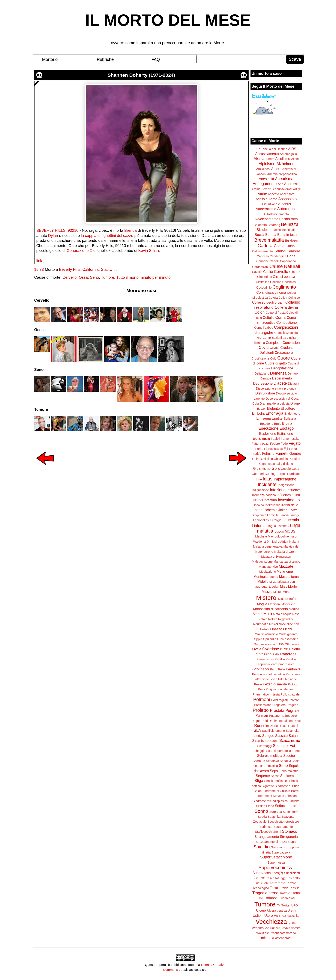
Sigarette (268, 786)
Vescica (258, 928)
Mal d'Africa (280, 542)
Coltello (268, 318)
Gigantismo (262, 468)
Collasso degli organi (268, 302)
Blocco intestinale (283, 230)
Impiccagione (285, 479)
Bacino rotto (288, 219)
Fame (285, 439)
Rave (297, 721)
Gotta (295, 469)
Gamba (295, 453)
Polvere (294, 700)
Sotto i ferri (290, 812)
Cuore (284, 358)
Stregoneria (289, 837)
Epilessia (290, 418)
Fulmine (268, 453)
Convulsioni (292, 343)
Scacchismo (290, 741)
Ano (280, 184)
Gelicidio (267, 459)
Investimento (289, 500)
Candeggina (278, 256)
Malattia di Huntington (276, 557)
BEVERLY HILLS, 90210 (57, 230)
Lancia (284, 515)
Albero (270, 159)
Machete (261, 536)
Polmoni (262, 699)
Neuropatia (261, 624)
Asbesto (273, 194)
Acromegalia (288, 154)
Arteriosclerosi (282, 189)
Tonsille (294, 888)
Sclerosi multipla (270, 756)
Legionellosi (261, 520)
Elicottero (288, 408)
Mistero (266, 598)
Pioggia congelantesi (280, 689)
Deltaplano (262, 373)
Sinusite (294, 801)
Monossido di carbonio (270, 609)
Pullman (262, 715)
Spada (262, 817)
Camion (280, 251)
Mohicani (274, 604)
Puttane (274, 716)
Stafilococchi (264, 832)
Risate (283, 726)
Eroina (287, 423)
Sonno (261, 811)
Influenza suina (288, 495)
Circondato (265, 277)
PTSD (284, 649)
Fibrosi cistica (273, 449)
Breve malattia (269, 240)
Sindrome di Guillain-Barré (281, 791)
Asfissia (261, 199)
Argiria (256, 189)
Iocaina (259, 505)
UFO (295, 905)
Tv (279, 905)
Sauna (274, 741)
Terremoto (278, 883)
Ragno (256, 721)
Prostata (277, 711)
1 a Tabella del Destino (272, 149)
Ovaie (257, 649)
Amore (276, 169)
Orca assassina (288, 639)
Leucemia (291, 520)
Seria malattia (289, 771)
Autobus (284, 204)
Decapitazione (282, 368)
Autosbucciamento (276, 214)
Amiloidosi (263, 169)
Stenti (277, 832)
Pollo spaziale (290, 694)
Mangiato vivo (268, 567)
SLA (257, 730)
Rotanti (293, 726)
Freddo (256, 454)
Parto (274, 669)
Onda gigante (288, 634)
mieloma (268, 938)
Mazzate (286, 566)
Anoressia (292, 184)
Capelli (274, 261)
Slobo (270, 806)
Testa (274, 888)
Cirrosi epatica (284, 277)
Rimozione (270, 726)
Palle (276, 654)
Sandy (257, 736)
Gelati (256, 459)
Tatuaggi (280, 878)
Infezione (278, 490)
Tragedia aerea (265, 893)
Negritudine (286, 619)
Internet (258, 500)
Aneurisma (284, 179)
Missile (267, 592)
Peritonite (293, 669)
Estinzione (285, 434)
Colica (283, 298)
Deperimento (282, 378)
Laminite (273, 515)
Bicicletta (264, 230)
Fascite (294, 439)
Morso (257, 614)
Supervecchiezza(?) (268, 873)
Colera (273, 298)
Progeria (292, 705)
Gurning (270, 474)
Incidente (267, 484)
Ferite (259, 449)
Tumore (107, 277)
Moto (268, 614)
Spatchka (274, 817)
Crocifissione (260, 358)
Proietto (261, 710)
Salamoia (292, 731)
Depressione (263, 383)
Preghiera (279, 705)
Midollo (263, 581)
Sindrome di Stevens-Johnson (276, 796)
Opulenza (270, 639)
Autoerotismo (266, 209)
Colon (260, 312)
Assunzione (269, 204)
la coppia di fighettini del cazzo (107, 236)
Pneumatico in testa (266, 694)
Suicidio (262, 847)
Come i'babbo (264, 328)
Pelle (282, 669)
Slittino (261, 806)
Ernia (278, 424)
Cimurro (295, 272)
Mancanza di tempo (287, 562)
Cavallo (257, 272)
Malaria (294, 542)
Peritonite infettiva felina (269, 674)
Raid (265, 721)
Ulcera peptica (277, 911)
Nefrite (273, 619)
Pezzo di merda (275, 684)
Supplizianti (292, 873)
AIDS (292, 149)
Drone (295, 403)
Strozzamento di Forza (271, 842)
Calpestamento (262, 251)
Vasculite (293, 916)
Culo (273, 358)
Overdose (271, 649)
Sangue (268, 736)
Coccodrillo (264, 288)
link (39, 261)
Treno (295, 893)
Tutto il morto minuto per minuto (143, 277)
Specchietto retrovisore (283, 822)
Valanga (280, 915)
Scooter (289, 756)
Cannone (262, 261)
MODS (290, 531)
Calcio (279, 246)
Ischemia (271, 510)
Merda (274, 577)
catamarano (288, 933)
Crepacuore (284, 352)
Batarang (274, 225)
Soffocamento (286, 806)
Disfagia (294, 384)
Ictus (268, 479)
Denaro (293, 373)
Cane (291, 256)
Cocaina (276, 282)
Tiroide (284, 888)
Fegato (295, 443)
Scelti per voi (284, 746)
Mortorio (50, 59)
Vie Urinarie (273, 928)
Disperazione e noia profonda (276, 388)
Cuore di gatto (276, 363)
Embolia (258, 413)
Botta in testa (287, 235)
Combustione (286, 322)
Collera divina (286, 307)
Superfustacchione (276, 857)
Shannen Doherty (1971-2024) (141, 75)
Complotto (274, 343)
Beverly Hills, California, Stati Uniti (88, 269)
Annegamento (265, 184)
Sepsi (274, 771)
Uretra (292, 911)
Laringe (295, 515)
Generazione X (79, 251)
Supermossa (276, 863)
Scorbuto (259, 761)
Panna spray (265, 659)
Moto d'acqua (282, 614)
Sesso (275, 776)
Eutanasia (261, 438)
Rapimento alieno (281, 721)
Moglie (262, 604)
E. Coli (262, 409)
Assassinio (288, 199)
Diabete (280, 383)
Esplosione (268, 434)
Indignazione (260, 490)
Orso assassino (264, 644)
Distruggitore (265, 393)
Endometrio (292, 414)
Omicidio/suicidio (266, 634)
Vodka (286, 928)
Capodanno (288, 261)
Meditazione (268, 572)
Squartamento (283, 827)
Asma (273, 199)
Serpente (263, 776)
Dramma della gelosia (275, 403)
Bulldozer (292, 241)
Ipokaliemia (273, 505)
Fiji (286, 449)
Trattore (285, 893)
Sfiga (259, 781)
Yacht (275, 933)
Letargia (276, 520)
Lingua (271, 526)
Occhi (288, 629)
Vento (293, 923)
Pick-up (293, 684)
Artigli (297, 189)
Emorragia (274, 413)
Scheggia (259, 751)
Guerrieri (258, 474)
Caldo (290, 246)
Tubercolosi (287, 898)
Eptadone (267, 424)
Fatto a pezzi (260, 444)
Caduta (265, 246)
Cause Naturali (285, 266)
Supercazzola (281, 852)
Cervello (70, 277)
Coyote (275, 348)
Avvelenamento (266, 219)
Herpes (281, 474)
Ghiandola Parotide (287, 459)
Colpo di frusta (276, 313)
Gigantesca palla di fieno (276, 464)
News (273, 624)
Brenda (130, 230)
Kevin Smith (148, 251)
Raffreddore (289, 716)
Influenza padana (264, 495)
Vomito (296, 928)
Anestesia (266, 179)
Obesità (276, 629)
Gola (276, 468)
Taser (270, 878)
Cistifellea (262, 282)
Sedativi (285, 761)
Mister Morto (282, 592)
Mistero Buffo (287, 599)
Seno (94, 277)
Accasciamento (267, 154)
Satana (294, 736)
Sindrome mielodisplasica (270, 801)
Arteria (267, 189)
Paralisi (280, 659)
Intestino (270, 500)
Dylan (53, 236)
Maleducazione (262, 562)
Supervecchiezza (276, 868)
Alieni (295, 159)
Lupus (279, 531)
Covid (264, 348)
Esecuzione (268, 428)
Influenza (294, 490)
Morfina (294, 609)
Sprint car (266, 827)
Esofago (287, 428)
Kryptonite (259, 515)
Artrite (262, 194)
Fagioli (275, 439)
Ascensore (287, 194)
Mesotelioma (289, 577)
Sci (268, 751)
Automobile (287, 209)
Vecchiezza (271, 922)
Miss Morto (289, 586)
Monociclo (288, 604)
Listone (282, 526)
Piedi (261, 689)
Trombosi (271, 898)
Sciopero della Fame (286, 751)
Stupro (292, 842)
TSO (262, 878)
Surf (255, 878)
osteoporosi (283, 938)
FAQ (156, 59)
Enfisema (263, 418)
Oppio (258, 639)
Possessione (263, 705)
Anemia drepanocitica (282, 174)
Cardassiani (260, 267)
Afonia (259, 159)
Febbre (275, 444)
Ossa (83, 277)
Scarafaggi (265, 746)
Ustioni (258, 915)
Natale (263, 619)
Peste (258, 684)
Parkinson (260, 669)
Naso (296, 614)
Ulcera (261, 910)
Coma (280, 318)
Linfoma (259, 526)
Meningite (261, 577)
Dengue (266, 378)
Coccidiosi (289, 282)
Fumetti (282, 453)
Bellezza (290, 224)
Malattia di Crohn (286, 552)
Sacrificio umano (273, 731)
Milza (273, 582)
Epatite (277, 418)
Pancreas (288, 654)
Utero (268, 915)
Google (286, 469)
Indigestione (286, 485)
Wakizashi (263, 933)
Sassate (281, 736)
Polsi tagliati (280, 700)
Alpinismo (267, 164)
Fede (284, 444)
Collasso (294, 298)
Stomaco (290, 831)
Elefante (273, 408)
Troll (260, 898)
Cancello (263, 256)
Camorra (293, 251)
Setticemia (288, 776)
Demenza (278, 373)
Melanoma (285, 571)
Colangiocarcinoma (271, 292)
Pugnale (292, 711)
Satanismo (260, 741)
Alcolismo (283, 159)
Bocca (260, 235)
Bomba (271, 235)
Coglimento (284, 287)
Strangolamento (267, 837)
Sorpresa (276, 812)
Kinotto (293, 510)
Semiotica (271, 766)
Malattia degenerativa (268, 546)
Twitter (286, 905)
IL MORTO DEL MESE (168, 20)
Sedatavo (272, 761)
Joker (283, 510)
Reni (258, 726)
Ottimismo (292, 644)
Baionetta (260, 225)
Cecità (268, 272)
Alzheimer (285, 164)
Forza (293, 449)
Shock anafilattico (276, 781)
